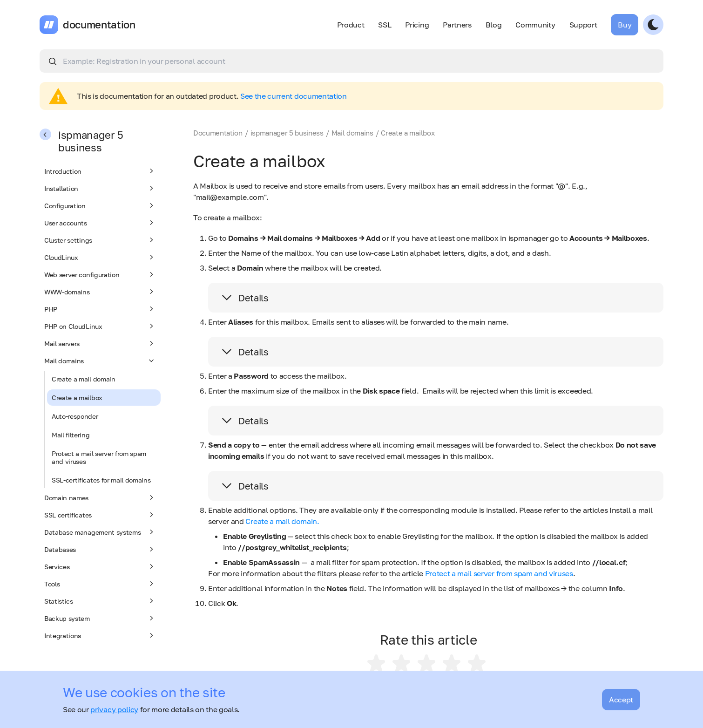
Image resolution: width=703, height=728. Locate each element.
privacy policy (114, 709)
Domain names (100, 497)
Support (583, 25)
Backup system (100, 618)
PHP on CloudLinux (100, 326)
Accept (621, 700)
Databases (100, 549)
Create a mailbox (77, 398)
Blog (494, 25)
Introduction (100, 171)
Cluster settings (100, 240)
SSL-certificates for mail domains (101, 480)
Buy (625, 25)
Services (100, 566)
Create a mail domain (84, 379)
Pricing (417, 25)
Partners (457, 25)
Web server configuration (100, 274)
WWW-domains (100, 292)
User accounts (100, 223)
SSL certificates (100, 515)
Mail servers (100, 343)
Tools (100, 584)
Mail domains (100, 361)
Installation (100, 188)
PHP (100, 309)
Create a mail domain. (282, 521)
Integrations (100, 635)
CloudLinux (100, 257)
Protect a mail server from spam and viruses (99, 457)
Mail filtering (71, 435)
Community (535, 25)
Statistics (100, 601)
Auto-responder (75, 416)
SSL (385, 25)
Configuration (100, 205)
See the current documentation (294, 96)
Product (351, 25)
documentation (99, 25)
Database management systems (100, 532)
